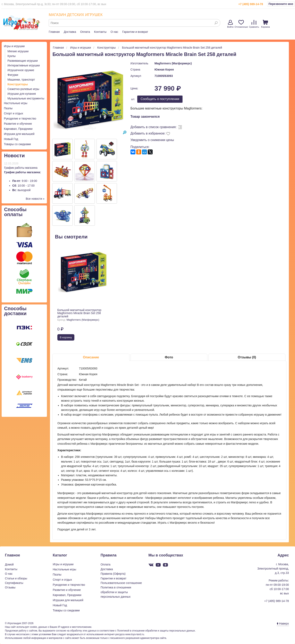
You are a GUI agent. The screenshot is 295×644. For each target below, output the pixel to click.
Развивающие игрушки (23, 61)
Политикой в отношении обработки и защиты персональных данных (156, 631)
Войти (230, 24)
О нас (114, 32)
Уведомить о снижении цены (152, 140)
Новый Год (11, 139)
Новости (14, 156)
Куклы (12, 56)
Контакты (100, 32)
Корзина (265, 24)
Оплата (85, 32)
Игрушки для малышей (19, 134)
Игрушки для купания (22, 94)
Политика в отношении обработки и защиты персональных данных (116, 592)
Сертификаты (14, 583)
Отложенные (241, 24)
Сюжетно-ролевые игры (23, 89)
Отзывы (10, 587)
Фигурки (13, 75)
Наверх (283, 623)
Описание (91, 357)
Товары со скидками (17, 144)
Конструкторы (18, 84)
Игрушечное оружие (21, 70)
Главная (54, 32)
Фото (169, 357)
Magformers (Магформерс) (173, 63)
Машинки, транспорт (21, 80)
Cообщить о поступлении (160, 99)
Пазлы (8, 108)
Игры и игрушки (14, 46)
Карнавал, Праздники (18, 129)
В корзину (66, 337)
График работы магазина (21, 168)
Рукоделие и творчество (20, 119)
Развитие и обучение (18, 124)
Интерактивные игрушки (24, 65)
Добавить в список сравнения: (154, 127)
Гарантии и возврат (135, 32)
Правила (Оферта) (113, 574)
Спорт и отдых (14, 113)
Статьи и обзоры (16, 578)
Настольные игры (16, 103)
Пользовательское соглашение (121, 583)
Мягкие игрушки (18, 51)
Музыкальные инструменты (26, 98)
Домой (9, 564)
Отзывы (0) (247, 357)
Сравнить (254, 24)
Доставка (70, 32)
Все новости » (35, 199)
